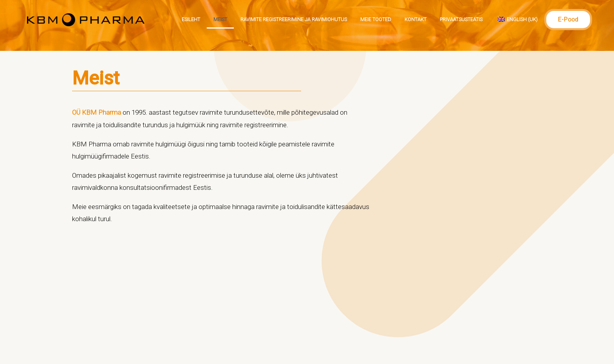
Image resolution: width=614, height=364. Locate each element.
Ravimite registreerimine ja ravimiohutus (294, 19)
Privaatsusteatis (461, 19)
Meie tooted (376, 19)
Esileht (191, 19)
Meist (220, 19)
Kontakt (415, 19)
